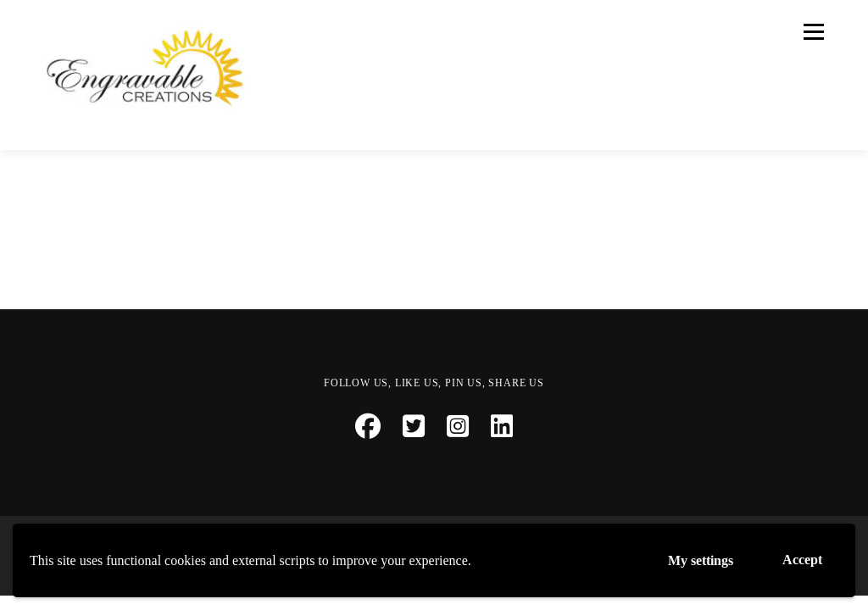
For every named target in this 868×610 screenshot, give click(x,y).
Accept (802, 560)
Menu (812, 32)
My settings (701, 560)
